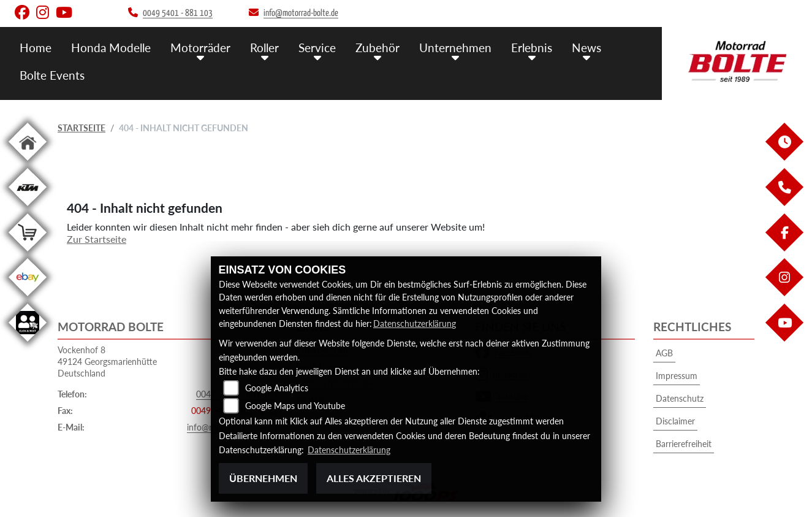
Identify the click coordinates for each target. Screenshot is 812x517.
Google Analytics (277, 389)
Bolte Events (52, 75)
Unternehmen (455, 48)
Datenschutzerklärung (415, 324)
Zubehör (378, 48)
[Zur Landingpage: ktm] (28, 208)
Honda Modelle (111, 48)
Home (36, 48)
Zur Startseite (97, 239)
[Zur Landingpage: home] (28, 163)
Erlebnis (532, 48)
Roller (264, 48)
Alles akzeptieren (374, 478)
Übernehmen (263, 478)
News (586, 48)
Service (317, 48)
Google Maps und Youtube (295, 406)
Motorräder (200, 48)
